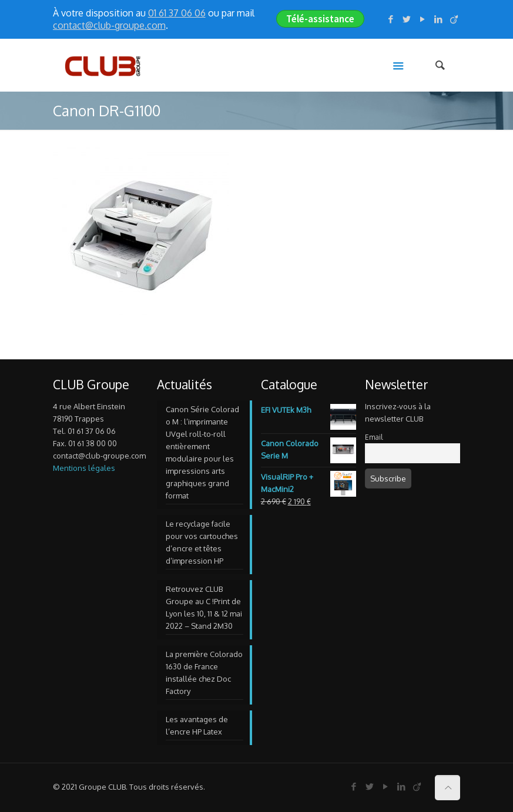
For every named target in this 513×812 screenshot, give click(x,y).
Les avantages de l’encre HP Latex (197, 725)
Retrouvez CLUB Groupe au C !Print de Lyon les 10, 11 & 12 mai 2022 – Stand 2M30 (204, 607)
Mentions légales (84, 468)
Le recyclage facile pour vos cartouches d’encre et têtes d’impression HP (202, 542)
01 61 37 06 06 (177, 13)
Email (374, 437)
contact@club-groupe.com (109, 25)
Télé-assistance (320, 19)
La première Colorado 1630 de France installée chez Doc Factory (204, 673)
